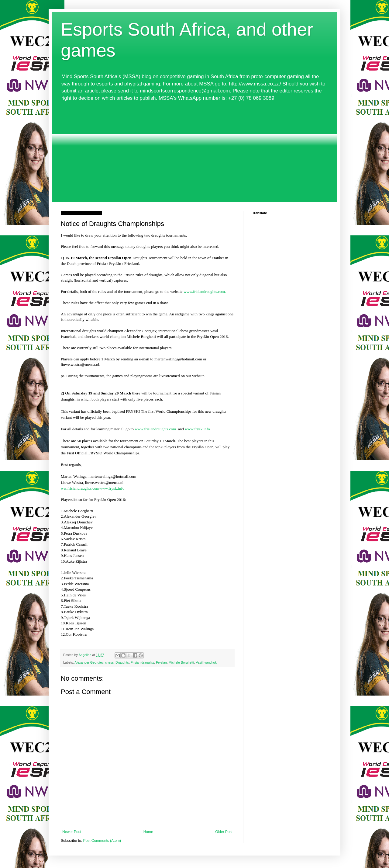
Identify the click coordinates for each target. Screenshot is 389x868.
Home (148, 832)
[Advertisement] (194, 152)
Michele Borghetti (181, 662)
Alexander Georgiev (89, 662)
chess (109, 662)
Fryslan (161, 662)
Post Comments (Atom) (102, 841)
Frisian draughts (142, 662)
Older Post (224, 832)
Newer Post (72, 832)
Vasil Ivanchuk (206, 662)
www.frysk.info (197, 429)
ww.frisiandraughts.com (80, 488)
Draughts (122, 662)
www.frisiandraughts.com (155, 429)
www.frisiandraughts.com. (205, 292)
